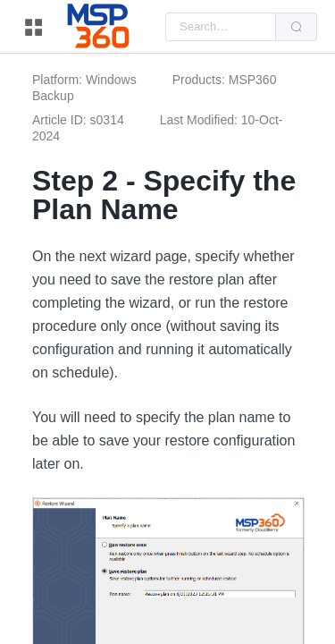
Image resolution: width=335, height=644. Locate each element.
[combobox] (221, 27)
